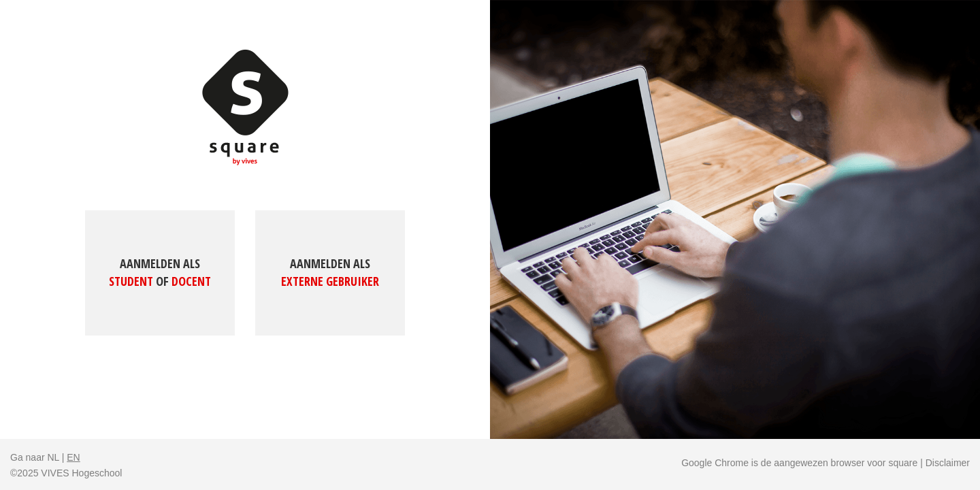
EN (73, 457)
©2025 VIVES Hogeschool (66, 473)
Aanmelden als (160, 273)
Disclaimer (948, 463)
